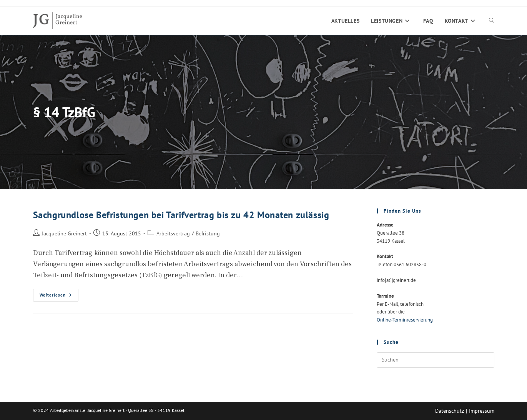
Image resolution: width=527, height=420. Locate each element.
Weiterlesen (59, 297)
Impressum (482, 411)
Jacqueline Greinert (64, 233)
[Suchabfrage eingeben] (436, 360)
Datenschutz (450, 411)
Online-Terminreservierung (405, 320)
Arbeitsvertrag (173, 233)
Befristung (208, 233)
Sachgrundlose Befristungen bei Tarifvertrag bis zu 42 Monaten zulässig (181, 215)
